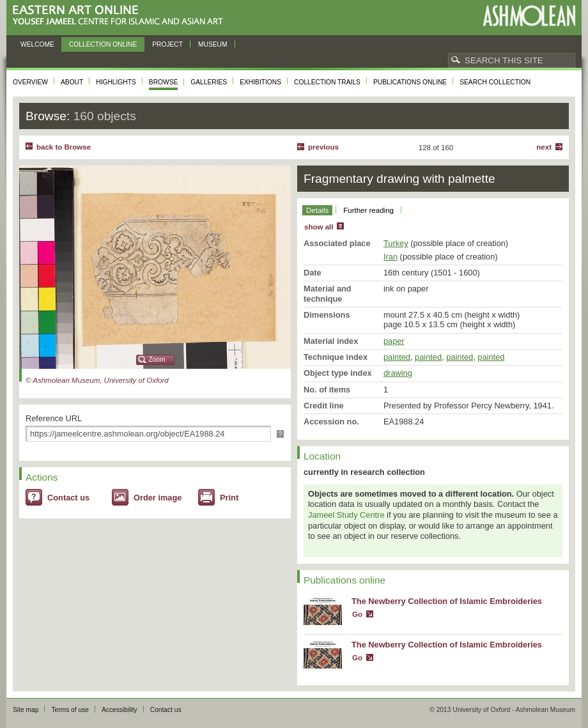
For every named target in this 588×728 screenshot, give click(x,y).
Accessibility (120, 710)
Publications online (410, 82)
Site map (26, 710)
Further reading (368, 210)
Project (167, 44)
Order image (158, 498)
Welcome (37, 44)
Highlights (116, 82)
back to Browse (64, 147)
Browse (164, 82)
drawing (398, 373)
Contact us (68, 498)
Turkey (396, 243)
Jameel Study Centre (346, 515)
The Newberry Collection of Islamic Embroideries (447, 601)
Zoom (157, 360)
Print (229, 498)
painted (397, 357)
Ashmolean (529, 16)
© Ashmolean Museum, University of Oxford (97, 380)
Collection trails (327, 82)
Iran (391, 257)
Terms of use (70, 710)
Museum (213, 44)
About (72, 82)
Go (357, 614)
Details (317, 210)
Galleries (209, 82)
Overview (30, 82)
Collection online (103, 44)
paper (394, 341)
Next (544, 147)
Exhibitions (260, 82)
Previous (323, 147)
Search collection (495, 82)
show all (319, 227)
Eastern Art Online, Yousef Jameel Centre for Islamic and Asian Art (121, 16)
